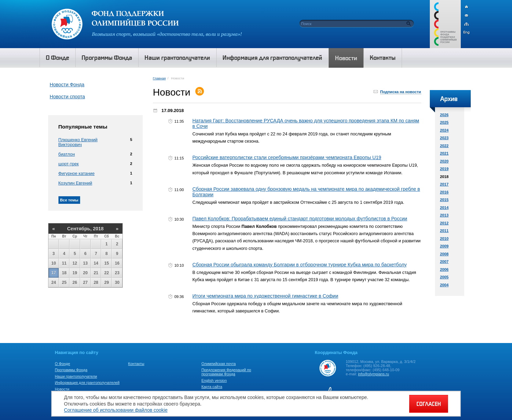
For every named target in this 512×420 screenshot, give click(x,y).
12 (75, 263)
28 (96, 283)
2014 (444, 208)
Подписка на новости (401, 92)
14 (96, 263)
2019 (444, 169)
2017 (444, 184)
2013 (444, 215)
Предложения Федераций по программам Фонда (226, 372)
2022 (444, 146)
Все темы (69, 200)
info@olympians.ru (373, 374)
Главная (159, 78)
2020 (444, 161)
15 (106, 263)
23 (117, 273)
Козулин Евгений (75, 183)
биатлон (67, 154)
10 (53, 263)
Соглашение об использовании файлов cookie (116, 410)
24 (53, 283)
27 (85, 283)
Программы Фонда (71, 370)
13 (85, 263)
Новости (62, 389)
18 (64, 273)
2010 (444, 239)
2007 (444, 262)
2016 (444, 192)
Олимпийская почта (219, 364)
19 (75, 273)
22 (106, 273)
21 (96, 273)
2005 (444, 277)
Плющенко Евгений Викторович (78, 142)
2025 (444, 122)
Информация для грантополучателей (87, 383)
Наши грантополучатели (76, 376)
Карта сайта (212, 387)
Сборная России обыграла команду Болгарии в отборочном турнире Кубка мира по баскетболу (300, 265)
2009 (444, 246)
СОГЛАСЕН (429, 404)
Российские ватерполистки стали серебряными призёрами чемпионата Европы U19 (287, 157)
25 (64, 283)
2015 (444, 200)
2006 (444, 269)
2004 (444, 285)
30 (117, 283)
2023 (444, 138)
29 (106, 283)
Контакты (136, 364)
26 (75, 283)
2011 (444, 231)
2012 (444, 223)
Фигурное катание (77, 174)
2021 (444, 153)
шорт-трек (69, 164)
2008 (444, 254)
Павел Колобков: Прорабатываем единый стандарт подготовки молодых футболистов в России (300, 219)
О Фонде (63, 364)
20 (85, 273)
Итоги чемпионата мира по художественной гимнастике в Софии (265, 296)
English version (214, 380)
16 (117, 263)
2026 (444, 115)
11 (64, 263)
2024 (444, 130)
